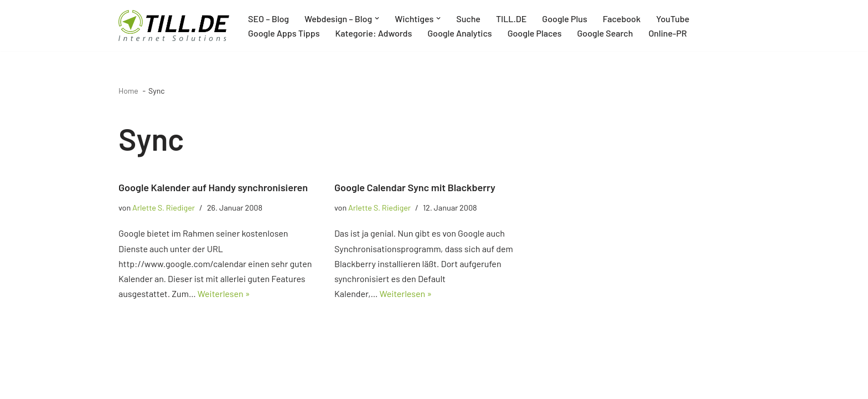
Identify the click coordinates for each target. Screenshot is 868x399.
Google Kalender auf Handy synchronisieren (213, 187)
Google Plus (564, 19)
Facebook (622, 19)
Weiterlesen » (224, 293)
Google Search (605, 33)
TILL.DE (511, 19)
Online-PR (667, 33)
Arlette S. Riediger (164, 208)
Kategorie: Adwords (373, 33)
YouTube (673, 19)
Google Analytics (459, 33)
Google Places (535, 33)
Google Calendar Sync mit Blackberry (415, 187)
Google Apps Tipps (284, 33)
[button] (377, 18)
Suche (468, 19)
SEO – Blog (268, 19)
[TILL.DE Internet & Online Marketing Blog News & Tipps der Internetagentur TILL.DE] (174, 25)
